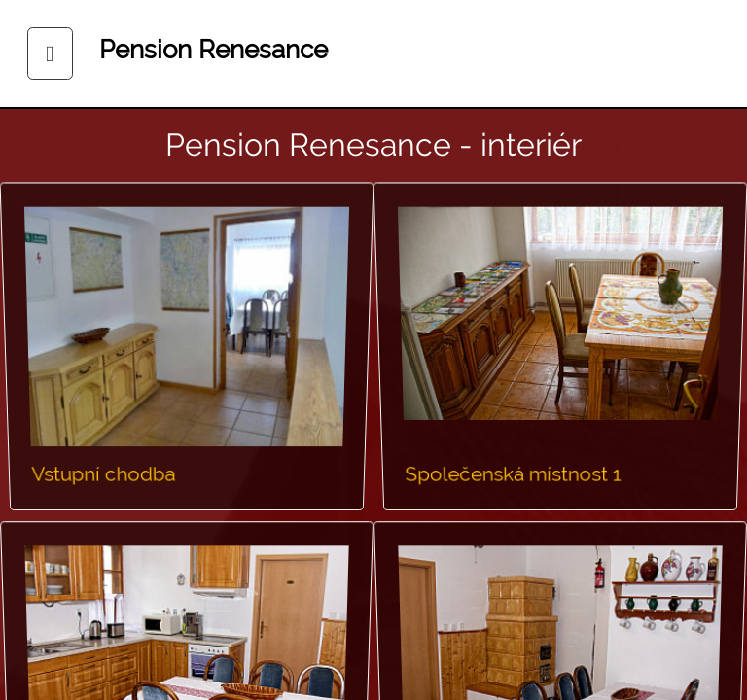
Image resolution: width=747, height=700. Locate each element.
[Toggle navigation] (50, 54)
